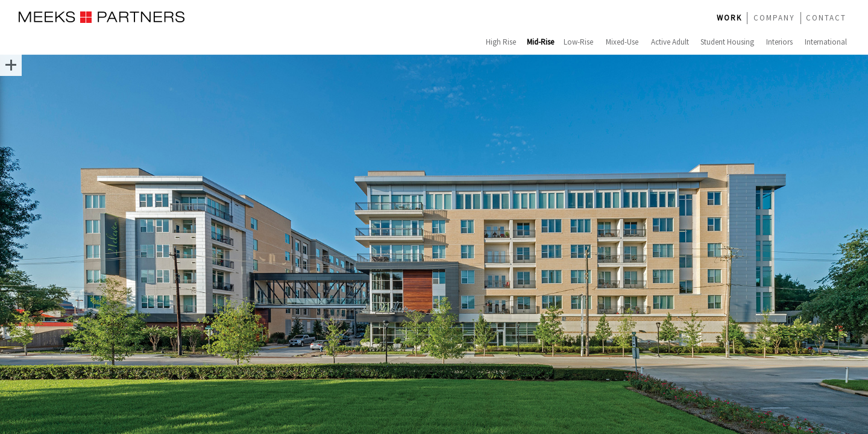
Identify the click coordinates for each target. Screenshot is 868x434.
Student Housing (727, 42)
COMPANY (774, 18)
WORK (729, 18)
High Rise (501, 42)
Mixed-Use (622, 42)
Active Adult (670, 42)
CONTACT (826, 18)
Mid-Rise (540, 42)
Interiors (779, 42)
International (826, 42)
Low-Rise (578, 42)
